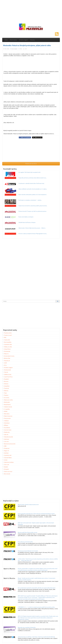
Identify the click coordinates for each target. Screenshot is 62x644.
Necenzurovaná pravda (9, 444)
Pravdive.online (7, 333)
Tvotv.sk (5, 372)
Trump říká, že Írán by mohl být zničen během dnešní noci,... (33, 178)
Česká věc (6, 388)
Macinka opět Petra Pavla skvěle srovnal (27, 532)
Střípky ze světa (7, 347)
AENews (5, 425)
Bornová (5, 381)
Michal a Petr (6, 358)
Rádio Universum (7, 416)
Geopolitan (6, 386)
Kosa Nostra (6, 428)
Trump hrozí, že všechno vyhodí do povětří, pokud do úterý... (33, 206)
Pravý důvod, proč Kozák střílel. (25, 542)
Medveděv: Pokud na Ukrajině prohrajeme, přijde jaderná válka (27, 45)
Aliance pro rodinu (8, 400)
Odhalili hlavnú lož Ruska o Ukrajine (27, 222)
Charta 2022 (6, 340)
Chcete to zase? (7, 335)
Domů (6, 40)
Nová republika (7, 342)
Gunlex (5, 460)
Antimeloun (6, 423)
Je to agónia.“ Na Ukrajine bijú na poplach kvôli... (30, 172)
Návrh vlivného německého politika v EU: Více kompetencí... (33, 195)
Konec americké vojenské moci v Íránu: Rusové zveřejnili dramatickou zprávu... (37, 514)
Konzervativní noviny (8, 356)
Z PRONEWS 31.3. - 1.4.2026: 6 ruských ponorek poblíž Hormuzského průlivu (36, 607)
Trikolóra (5, 395)
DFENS (5, 411)
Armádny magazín (23, 40)
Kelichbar (6, 453)
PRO (4, 337)
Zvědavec (6, 421)
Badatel (5, 467)
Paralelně (6, 379)
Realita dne (6, 432)
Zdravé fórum (7, 349)
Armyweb (6, 469)
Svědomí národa (7, 407)
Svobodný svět (7, 455)
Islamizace (6, 439)
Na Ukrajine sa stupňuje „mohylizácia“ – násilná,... (30, 200)
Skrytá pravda (7, 370)
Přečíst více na (31, 164)
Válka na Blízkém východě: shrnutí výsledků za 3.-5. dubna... (33, 189)
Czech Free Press (8, 377)
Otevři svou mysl (7, 471)
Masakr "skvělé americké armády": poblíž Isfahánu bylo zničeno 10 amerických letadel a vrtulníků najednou (37, 579)
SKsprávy (32, 40)
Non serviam (6, 474)
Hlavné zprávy (13, 40)
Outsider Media (7, 458)
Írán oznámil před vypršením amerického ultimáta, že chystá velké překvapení (37, 588)
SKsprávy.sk (6, 361)
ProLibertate (6, 351)
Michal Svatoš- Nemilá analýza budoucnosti (28, 505)
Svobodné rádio (7, 344)
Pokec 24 (6, 354)
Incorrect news (7, 430)
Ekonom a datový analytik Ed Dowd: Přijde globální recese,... (33, 234)
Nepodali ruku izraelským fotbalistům (27, 627)
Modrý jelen (6, 402)
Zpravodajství (14, 49)
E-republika (6, 409)
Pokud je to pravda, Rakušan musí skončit (28, 551)
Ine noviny (6, 398)
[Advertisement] (31, 11)
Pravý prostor (7, 418)
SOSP (5, 363)
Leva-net (6, 441)
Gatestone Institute (8, 462)
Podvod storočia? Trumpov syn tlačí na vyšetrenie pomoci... (33, 211)
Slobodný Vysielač (8, 437)
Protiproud (6, 448)
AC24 (21, 49)
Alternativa (6, 414)
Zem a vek (6, 465)
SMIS (5, 446)
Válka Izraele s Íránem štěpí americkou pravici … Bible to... (32, 228)
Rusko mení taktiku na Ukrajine (26, 217)
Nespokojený (7, 404)
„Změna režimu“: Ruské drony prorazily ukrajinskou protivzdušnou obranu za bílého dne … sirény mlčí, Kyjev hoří (38, 560)
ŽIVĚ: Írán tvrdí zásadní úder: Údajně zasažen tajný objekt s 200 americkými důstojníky (36, 524)
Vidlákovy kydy (7, 374)
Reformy (5, 391)
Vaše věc (5, 434)
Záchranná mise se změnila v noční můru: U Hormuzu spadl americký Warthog (36, 637)
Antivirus (5, 384)
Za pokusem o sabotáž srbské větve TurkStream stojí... (32, 183)
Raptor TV (6, 451)
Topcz (5, 393)
